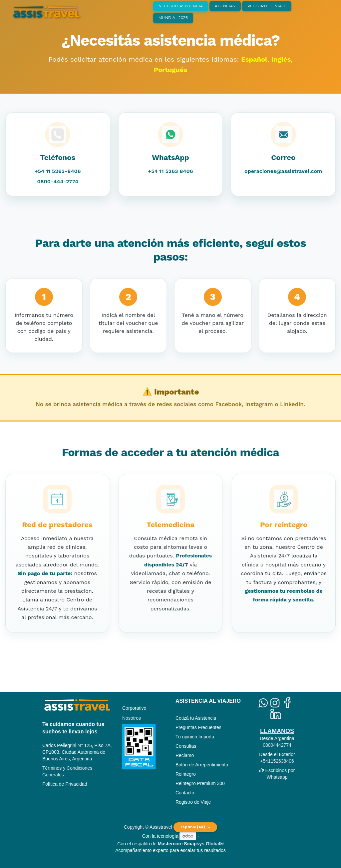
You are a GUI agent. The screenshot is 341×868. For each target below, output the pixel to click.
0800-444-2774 (58, 181)
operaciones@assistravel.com (283, 171)
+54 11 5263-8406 (58, 171)
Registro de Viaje (193, 802)
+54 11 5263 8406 (170, 171)
